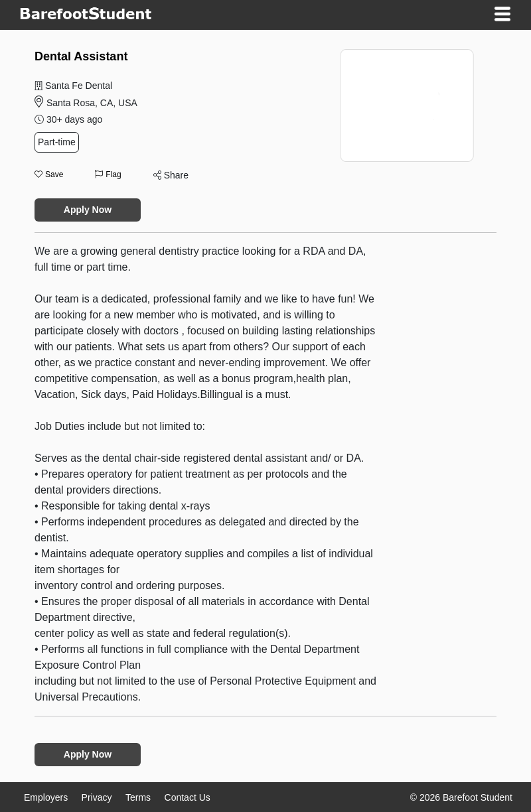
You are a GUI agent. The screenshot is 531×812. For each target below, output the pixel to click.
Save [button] (49, 174)
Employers (46, 797)
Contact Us (188, 797)
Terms (138, 797)
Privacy (97, 797)
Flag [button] (108, 174)
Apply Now (88, 210)
